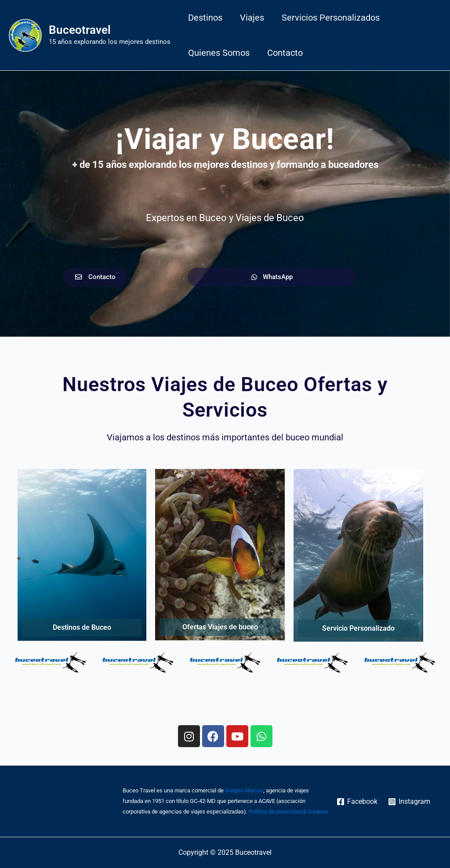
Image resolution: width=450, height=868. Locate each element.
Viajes (252, 18)
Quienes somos (219, 53)
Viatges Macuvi (244, 790)
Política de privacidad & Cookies (288, 812)
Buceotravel (80, 30)
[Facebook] (357, 802)
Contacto (285, 53)
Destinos (205, 18)
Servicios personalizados (331, 18)
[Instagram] (409, 802)
